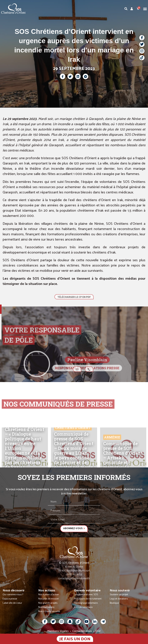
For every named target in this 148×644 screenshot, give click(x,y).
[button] (145, 9)
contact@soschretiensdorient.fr (74, 579)
